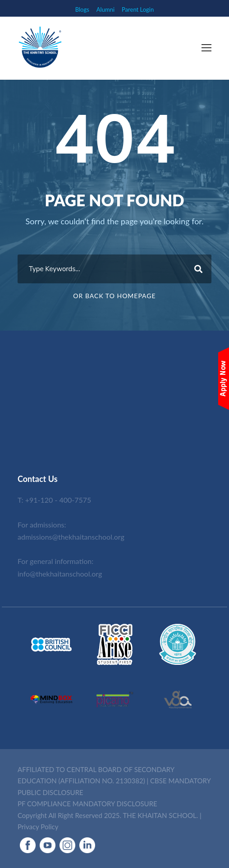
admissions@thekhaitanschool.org (71, 537)
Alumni (105, 9)
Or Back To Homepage (114, 296)
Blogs (82, 9)
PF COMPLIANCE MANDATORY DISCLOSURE (87, 804)
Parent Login (138, 9)
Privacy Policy (38, 827)
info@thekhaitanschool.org (60, 574)
